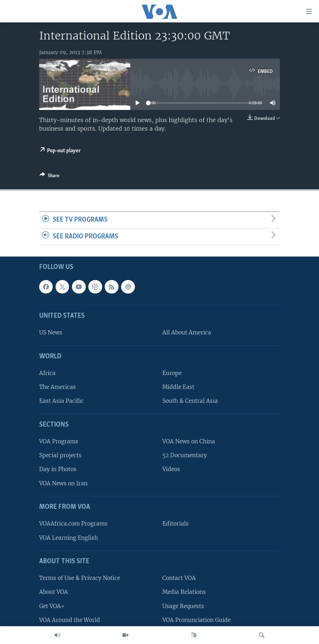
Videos (171, 469)
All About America (187, 333)
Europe (172, 373)
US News (51, 333)
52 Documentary (185, 456)
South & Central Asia (190, 401)
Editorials (176, 524)
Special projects (60, 456)
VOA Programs (59, 442)
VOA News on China (189, 442)
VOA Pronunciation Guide (197, 620)
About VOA (54, 592)
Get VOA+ (52, 606)
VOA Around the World (70, 620)
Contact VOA (179, 578)
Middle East (178, 387)
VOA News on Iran (63, 483)
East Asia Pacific (61, 401)
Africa (47, 373)
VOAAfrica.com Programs (73, 524)
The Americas (57, 387)
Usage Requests (183, 606)
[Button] (49, 177)
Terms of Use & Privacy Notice (80, 578)
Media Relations (184, 592)
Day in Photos (58, 469)
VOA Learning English (69, 538)
